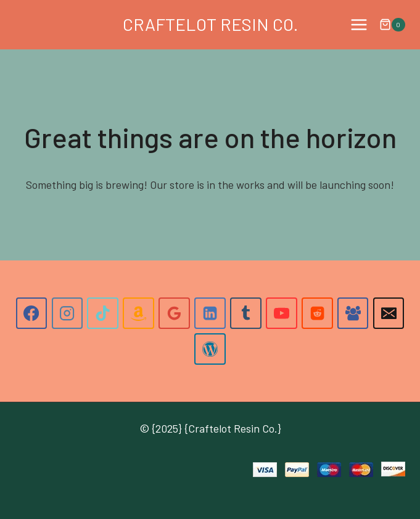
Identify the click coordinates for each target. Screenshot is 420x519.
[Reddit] (317, 313)
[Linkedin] (210, 313)
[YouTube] (281, 313)
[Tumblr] (245, 313)
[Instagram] (67, 313)
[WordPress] (210, 349)
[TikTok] (102, 313)
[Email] (389, 313)
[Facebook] (31, 313)
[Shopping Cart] (392, 25)
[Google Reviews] (174, 313)
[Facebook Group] (353, 313)
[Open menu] (359, 24)
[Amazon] (138, 313)
